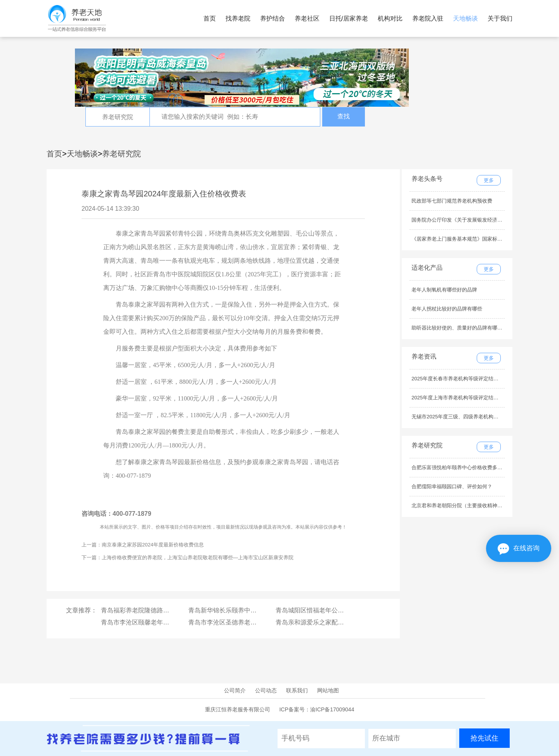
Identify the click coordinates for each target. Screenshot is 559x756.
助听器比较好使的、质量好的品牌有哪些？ (459, 328)
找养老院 (238, 18)
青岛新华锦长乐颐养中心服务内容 (235, 610)
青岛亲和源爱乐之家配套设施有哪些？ (328, 622)
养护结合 (273, 18)
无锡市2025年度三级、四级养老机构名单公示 (463, 417)
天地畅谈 (465, 18)
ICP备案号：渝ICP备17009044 (317, 709)
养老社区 (307, 18)
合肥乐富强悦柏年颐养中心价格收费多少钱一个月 (467, 467)
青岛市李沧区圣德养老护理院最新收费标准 (247, 622)
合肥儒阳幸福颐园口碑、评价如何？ (452, 486)
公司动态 (266, 690)
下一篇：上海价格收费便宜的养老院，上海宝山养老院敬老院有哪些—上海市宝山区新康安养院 (187, 557)
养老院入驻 (428, 18)
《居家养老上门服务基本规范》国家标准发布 (462, 239)
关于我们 (500, 18)
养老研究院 (122, 154)
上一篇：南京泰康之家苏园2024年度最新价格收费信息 (143, 545)
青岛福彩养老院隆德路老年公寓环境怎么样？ (163, 610)
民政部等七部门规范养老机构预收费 (452, 201)
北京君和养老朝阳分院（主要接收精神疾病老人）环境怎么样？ (482, 505)
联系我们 (297, 690)
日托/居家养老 (349, 18)
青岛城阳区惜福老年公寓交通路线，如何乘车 (338, 610)
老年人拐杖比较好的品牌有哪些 (447, 309)
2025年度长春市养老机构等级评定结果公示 (460, 379)
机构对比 (390, 18)
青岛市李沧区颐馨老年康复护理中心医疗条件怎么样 (172, 622)
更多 (489, 180)
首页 (210, 18)
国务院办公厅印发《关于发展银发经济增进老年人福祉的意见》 (482, 220)
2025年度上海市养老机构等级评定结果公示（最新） (470, 398)
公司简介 (235, 690)
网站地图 (328, 690)
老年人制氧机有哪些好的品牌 (444, 290)
